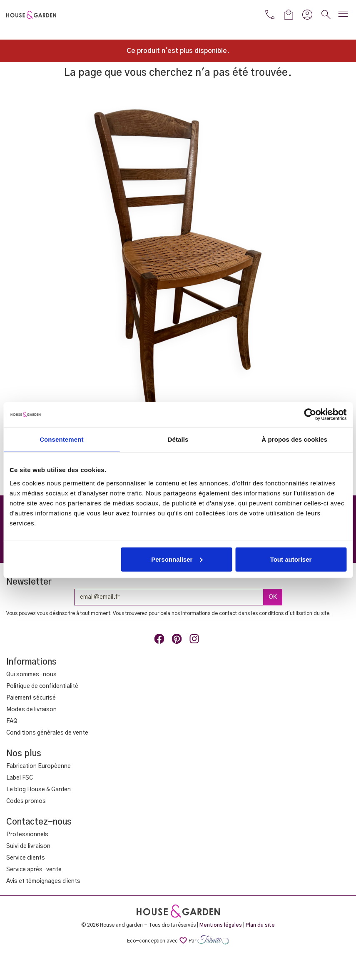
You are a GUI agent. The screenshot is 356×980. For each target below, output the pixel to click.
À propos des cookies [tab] (294, 439)
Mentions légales (221, 925)
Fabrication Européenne (39, 766)
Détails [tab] (178, 439)
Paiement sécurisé (31, 698)
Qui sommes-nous (31, 675)
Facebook (161, 640)
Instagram (196, 640)
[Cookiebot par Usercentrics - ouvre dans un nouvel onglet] (310, 415)
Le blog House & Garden (39, 790)
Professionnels (27, 835)
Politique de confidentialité (42, 686)
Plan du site (260, 925)
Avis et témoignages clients (43, 881)
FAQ (12, 721)
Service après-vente (34, 870)
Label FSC (20, 778)
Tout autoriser (291, 559)
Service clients (26, 858)
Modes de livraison (31, 710)
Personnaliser (177, 559)
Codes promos (26, 801)
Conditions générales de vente (47, 733)
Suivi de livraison (28, 846)
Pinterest (178, 640)
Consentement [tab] (61, 439)
